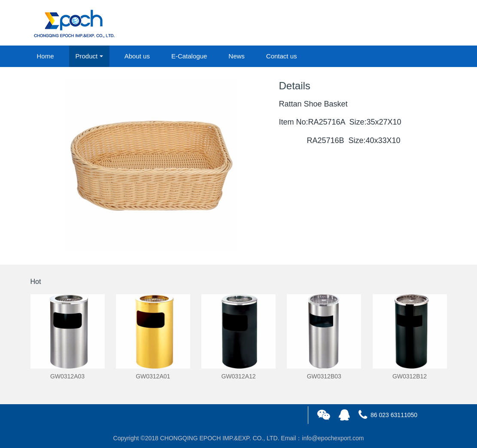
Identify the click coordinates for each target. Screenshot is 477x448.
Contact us (282, 56)
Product (87, 56)
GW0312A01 (153, 376)
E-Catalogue (189, 56)
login (389, 23)
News (237, 56)
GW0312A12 (238, 376)
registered (427, 23)
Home (46, 56)
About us (137, 56)
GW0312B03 (324, 376)
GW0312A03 (67, 376)
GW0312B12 (410, 376)
